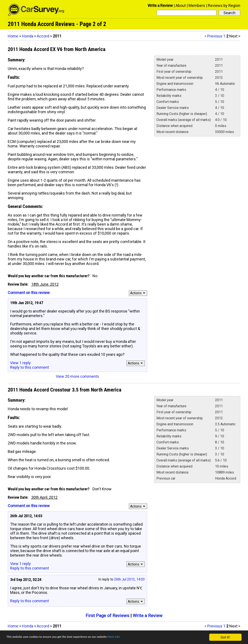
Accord (43, 36)
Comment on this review (29, 293)
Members (197, 5)
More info (133, 638)
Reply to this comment (30, 367)
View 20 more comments (77, 376)
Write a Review (160, 5)
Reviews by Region (224, 5)
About (181, 5)
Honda (28, 36)
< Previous (213, 36)
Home (13, 36)
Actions (138, 293)
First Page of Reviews (107, 616)
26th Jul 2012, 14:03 (129, 579)
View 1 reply (20, 363)
